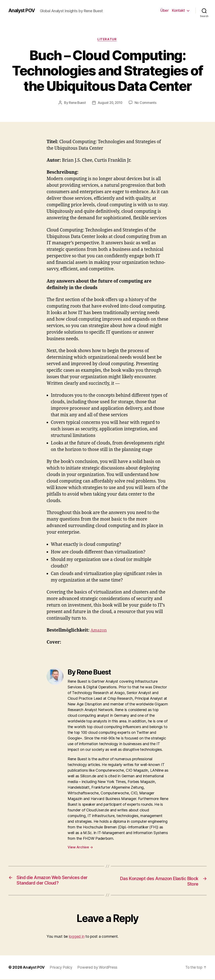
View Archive (80, 848)
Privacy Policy (62, 968)
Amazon (99, 631)
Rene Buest (76, 103)
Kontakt (178, 10)
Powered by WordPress (99, 968)
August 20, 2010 (110, 103)
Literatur (108, 40)
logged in (77, 937)
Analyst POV (23, 11)
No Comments (147, 103)
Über (165, 10)
